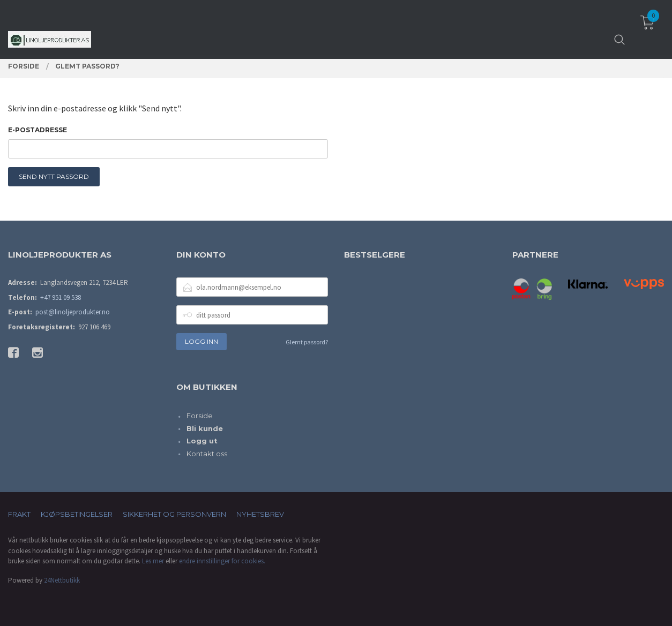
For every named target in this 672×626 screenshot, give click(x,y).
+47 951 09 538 (61, 297)
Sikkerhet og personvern (174, 514)
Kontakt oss (207, 454)
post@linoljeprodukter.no (73, 312)
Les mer (153, 561)
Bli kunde (205, 428)
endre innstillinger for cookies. (222, 561)
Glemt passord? (307, 342)
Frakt (19, 514)
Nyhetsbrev (260, 514)
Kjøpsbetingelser (77, 514)
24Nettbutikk (62, 580)
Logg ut (202, 441)
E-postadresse (38, 130)
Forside (200, 416)
